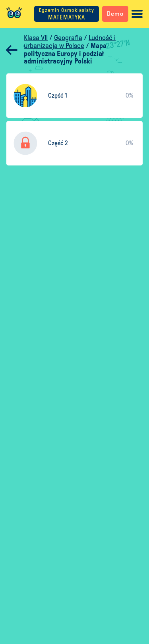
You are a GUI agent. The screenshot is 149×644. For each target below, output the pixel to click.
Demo (115, 14)
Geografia (68, 38)
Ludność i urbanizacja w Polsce (70, 42)
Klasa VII (36, 38)
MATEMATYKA (67, 14)
